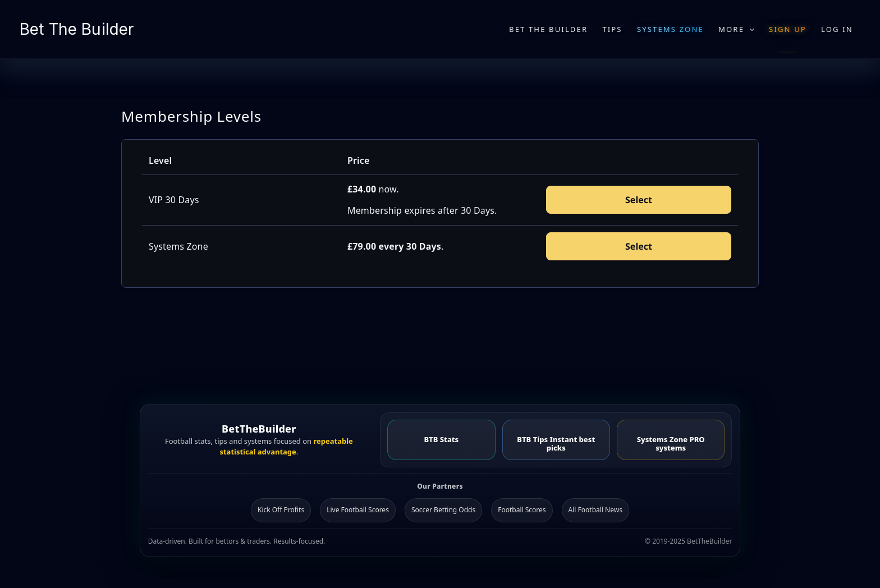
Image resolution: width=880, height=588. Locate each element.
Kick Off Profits (281, 510)
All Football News (595, 510)
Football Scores (522, 510)
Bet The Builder (77, 29)
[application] (749, 29)
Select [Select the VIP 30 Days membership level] (639, 200)
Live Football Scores (358, 510)
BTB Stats (441, 439)
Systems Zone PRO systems (671, 444)
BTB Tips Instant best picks (556, 444)
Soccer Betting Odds (443, 510)
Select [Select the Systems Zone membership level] (639, 246)
